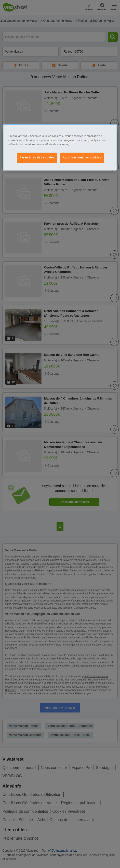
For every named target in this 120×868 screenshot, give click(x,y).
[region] (60, 147)
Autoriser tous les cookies (82, 157)
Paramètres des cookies (37, 157)
